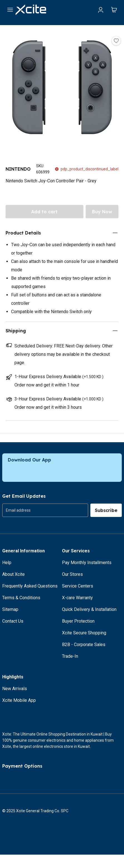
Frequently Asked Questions (30, 586)
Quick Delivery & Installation (89, 609)
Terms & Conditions (21, 598)
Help (7, 563)
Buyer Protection (78, 621)
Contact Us (13, 621)
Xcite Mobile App (19, 700)
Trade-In (70, 656)
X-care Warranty (77, 598)
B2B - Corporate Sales (84, 645)
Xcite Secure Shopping (84, 633)
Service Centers (78, 586)
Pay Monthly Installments (87, 563)
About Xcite (13, 574)
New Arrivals (15, 689)
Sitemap (10, 609)
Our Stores (72, 574)
